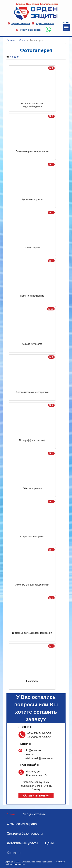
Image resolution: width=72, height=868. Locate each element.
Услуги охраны (34, 814)
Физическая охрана (22, 824)
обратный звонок (30, 30)
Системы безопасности (25, 834)
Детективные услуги (22, 843)
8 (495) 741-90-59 (21, 23)
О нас (22, 40)
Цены (49, 843)
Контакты (14, 853)
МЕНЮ (66, 26)
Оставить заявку (36, 795)
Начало (14, 57)
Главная (11, 40)
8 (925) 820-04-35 (45, 23)
